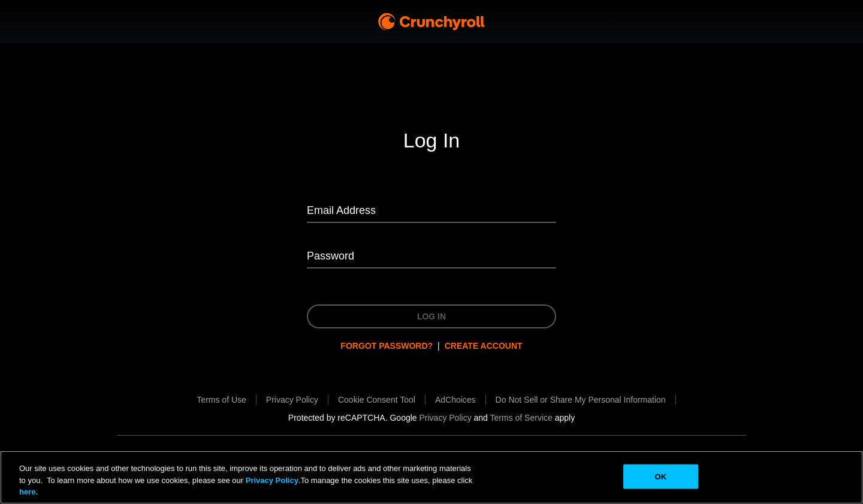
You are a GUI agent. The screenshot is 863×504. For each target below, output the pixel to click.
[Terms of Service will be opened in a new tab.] (521, 418)
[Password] (431, 257)
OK (660, 476)
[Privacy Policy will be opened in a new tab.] (292, 400)
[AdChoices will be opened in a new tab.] (455, 400)
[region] (431, 477)
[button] (377, 400)
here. (28, 492)
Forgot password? (387, 346)
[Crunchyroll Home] (431, 22)
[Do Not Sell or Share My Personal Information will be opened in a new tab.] (581, 400)
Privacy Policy (272, 480)
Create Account (484, 346)
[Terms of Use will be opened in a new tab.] (221, 400)
